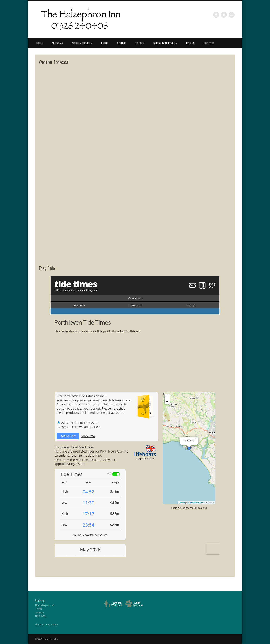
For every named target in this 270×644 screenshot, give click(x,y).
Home (40, 43)
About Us (57, 43)
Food (105, 43)
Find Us (190, 43)
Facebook (216, 15)
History (140, 43)
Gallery (121, 43)
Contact (209, 43)
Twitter (224, 15)
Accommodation (82, 43)
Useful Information (165, 43)
